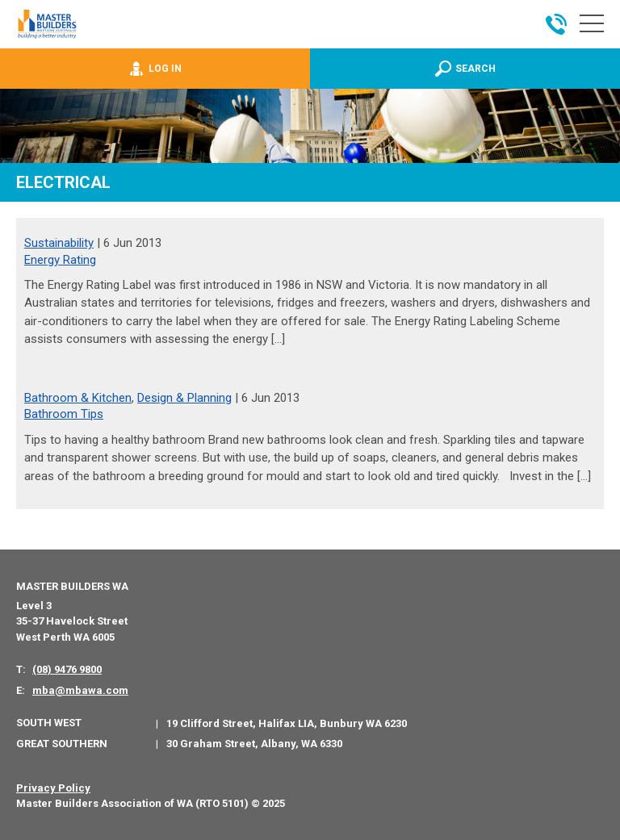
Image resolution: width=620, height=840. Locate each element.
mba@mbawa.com (80, 690)
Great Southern (62, 744)
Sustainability (59, 243)
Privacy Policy (53, 788)
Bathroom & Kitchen (78, 398)
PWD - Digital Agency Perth (75, 832)
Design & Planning (184, 398)
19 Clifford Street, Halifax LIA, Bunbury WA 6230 (287, 723)
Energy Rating (60, 260)
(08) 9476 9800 (67, 669)
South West (49, 723)
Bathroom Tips (64, 414)
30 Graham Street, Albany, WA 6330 (254, 744)
